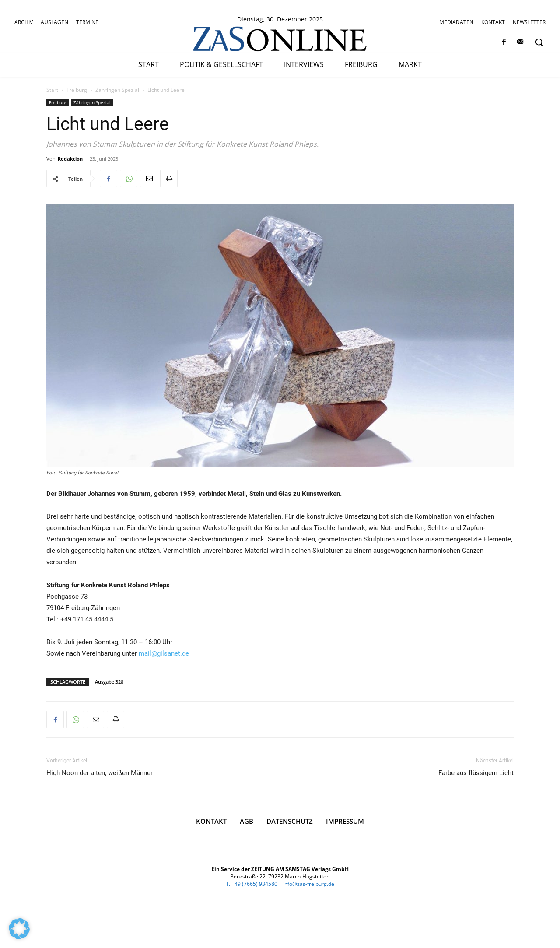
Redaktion (70, 159)
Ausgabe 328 (109, 682)
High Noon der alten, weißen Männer (100, 773)
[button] (539, 42)
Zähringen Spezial (117, 90)
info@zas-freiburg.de (309, 884)
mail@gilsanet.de (164, 653)
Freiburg (77, 90)
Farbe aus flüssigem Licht (476, 773)
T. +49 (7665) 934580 (252, 884)
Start (52, 90)
